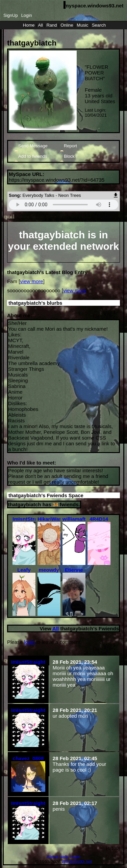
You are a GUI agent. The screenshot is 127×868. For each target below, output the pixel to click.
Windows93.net (77, 862)
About (52, 857)
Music (82, 25)
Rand (52, 25)
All (41, 25)
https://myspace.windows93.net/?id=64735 (57, 180)
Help (64, 857)
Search (99, 25)
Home (29, 25)
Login (27, 15)
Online (67, 25)
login (29, 642)
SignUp (11, 15)
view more (31, 281)
